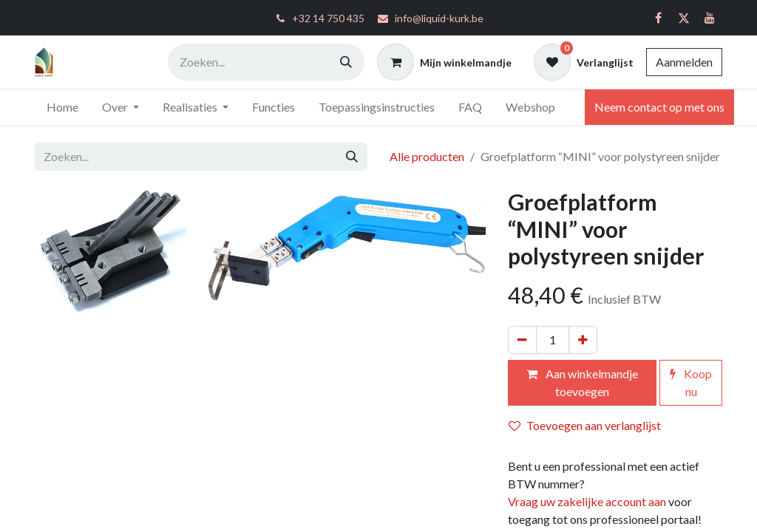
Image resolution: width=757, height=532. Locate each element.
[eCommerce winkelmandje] (444, 62)
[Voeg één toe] (583, 340)
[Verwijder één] (522, 340)
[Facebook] (658, 18)
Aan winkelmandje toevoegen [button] (582, 382)
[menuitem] (62, 107)
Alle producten (427, 156)
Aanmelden (684, 62)
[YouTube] (710, 18)
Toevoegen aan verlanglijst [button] (585, 425)
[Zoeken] (346, 62)
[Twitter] (684, 18)
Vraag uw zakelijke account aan (587, 501)
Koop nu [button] (691, 382)
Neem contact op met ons (659, 107)
